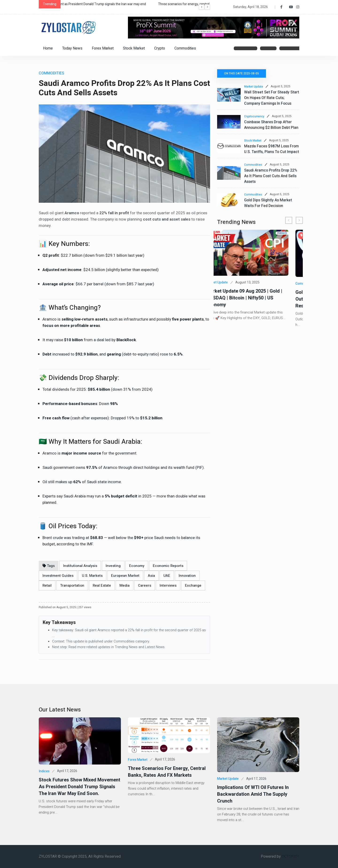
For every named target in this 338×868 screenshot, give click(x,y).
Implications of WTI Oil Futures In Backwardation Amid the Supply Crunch (253, 794)
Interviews (168, 585)
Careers (145, 585)
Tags (49, 566)
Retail (47, 585)
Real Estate (102, 585)
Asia (151, 576)
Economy (137, 566)
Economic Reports (168, 566)
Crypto (160, 48)
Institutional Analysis (80, 566)
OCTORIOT (290, 857)
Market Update (254, 87)
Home (48, 48)
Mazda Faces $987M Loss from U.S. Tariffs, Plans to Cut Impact (272, 149)
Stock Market (134, 48)
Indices (44, 771)
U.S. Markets (92, 576)
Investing (113, 566)
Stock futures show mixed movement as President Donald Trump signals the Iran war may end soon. (79, 787)
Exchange (193, 585)
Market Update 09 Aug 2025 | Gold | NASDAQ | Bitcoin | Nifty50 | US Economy (255, 298)
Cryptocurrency (254, 116)
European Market (125, 576)
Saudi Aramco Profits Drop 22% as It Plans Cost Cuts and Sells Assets (271, 176)
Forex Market (103, 48)
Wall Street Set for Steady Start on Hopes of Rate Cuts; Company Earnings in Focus (272, 98)
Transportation (72, 585)
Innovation (187, 576)
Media (125, 585)
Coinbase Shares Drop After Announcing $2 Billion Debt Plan (271, 125)
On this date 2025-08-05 (242, 73)
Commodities (185, 48)
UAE (167, 576)
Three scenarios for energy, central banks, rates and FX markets (167, 772)
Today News (72, 48)
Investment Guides (58, 576)
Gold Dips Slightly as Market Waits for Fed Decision (268, 203)
